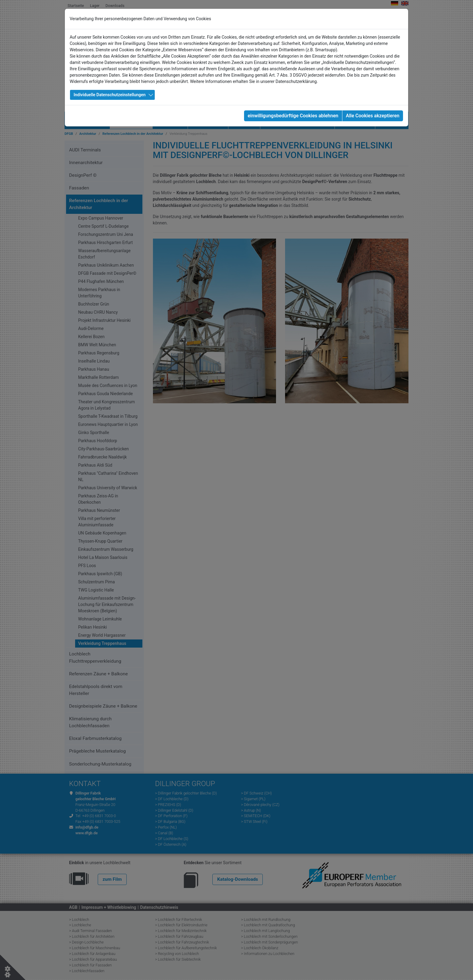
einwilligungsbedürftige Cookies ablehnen (293, 116)
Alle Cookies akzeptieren (373, 116)
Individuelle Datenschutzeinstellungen (110, 95)
